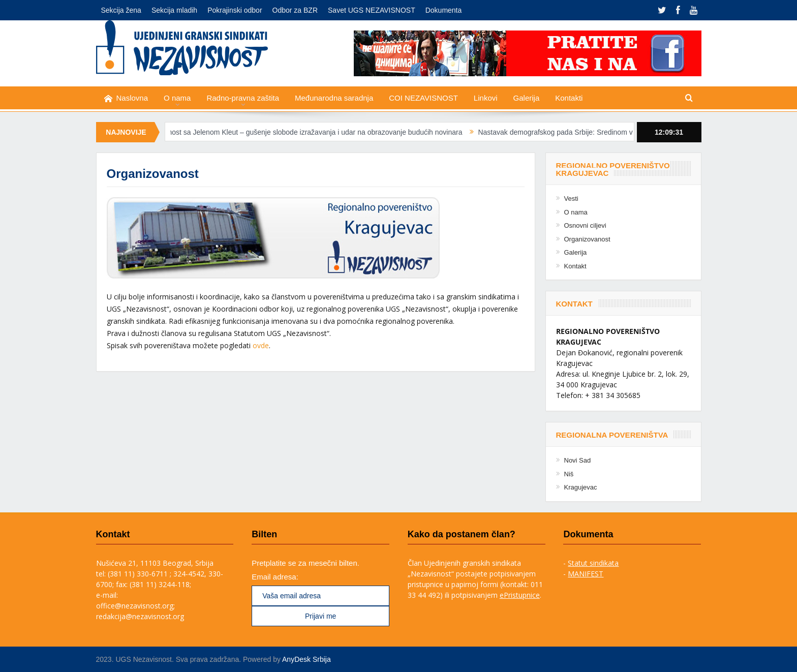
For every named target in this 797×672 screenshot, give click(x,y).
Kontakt (575, 266)
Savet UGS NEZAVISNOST (372, 10)
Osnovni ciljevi (585, 225)
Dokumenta (444, 10)
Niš (569, 474)
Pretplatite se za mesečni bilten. (305, 563)
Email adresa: (275, 577)
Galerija (527, 98)
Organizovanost (587, 239)
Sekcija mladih (174, 10)
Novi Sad (578, 460)
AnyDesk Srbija (306, 659)
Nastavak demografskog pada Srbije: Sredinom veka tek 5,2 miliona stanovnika (609, 132)
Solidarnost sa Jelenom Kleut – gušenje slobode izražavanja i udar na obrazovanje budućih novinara (310, 132)
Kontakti (569, 98)
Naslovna (126, 98)
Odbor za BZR (295, 10)
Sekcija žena (121, 10)
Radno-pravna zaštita (243, 98)
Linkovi (486, 98)
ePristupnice (520, 595)
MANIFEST (586, 574)
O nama (177, 98)
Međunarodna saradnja (334, 98)
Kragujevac (581, 487)
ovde (261, 345)
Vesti (571, 198)
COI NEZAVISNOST (423, 98)
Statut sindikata (593, 563)
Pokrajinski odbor (235, 10)
